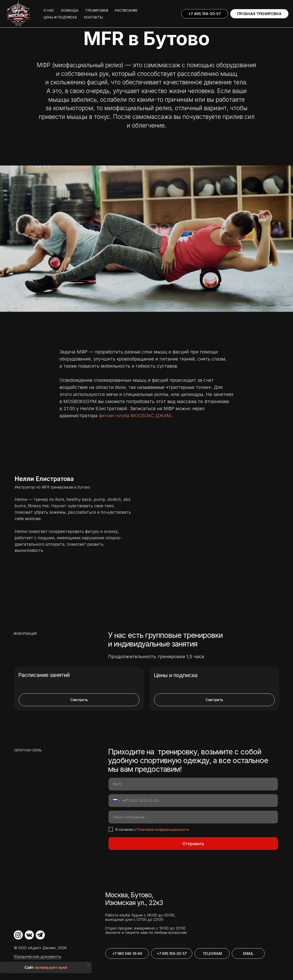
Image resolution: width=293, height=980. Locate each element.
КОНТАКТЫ (94, 17)
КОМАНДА (70, 10)
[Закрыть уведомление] (88, 965)
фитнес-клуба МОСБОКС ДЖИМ (135, 416)
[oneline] (193, 817)
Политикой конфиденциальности (163, 829)
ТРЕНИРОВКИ (97, 10)
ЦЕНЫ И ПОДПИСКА (60, 17)
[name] (193, 784)
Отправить (193, 844)
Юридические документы (38, 956)
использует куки (51, 967)
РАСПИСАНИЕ (126, 10)
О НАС (49, 10)
